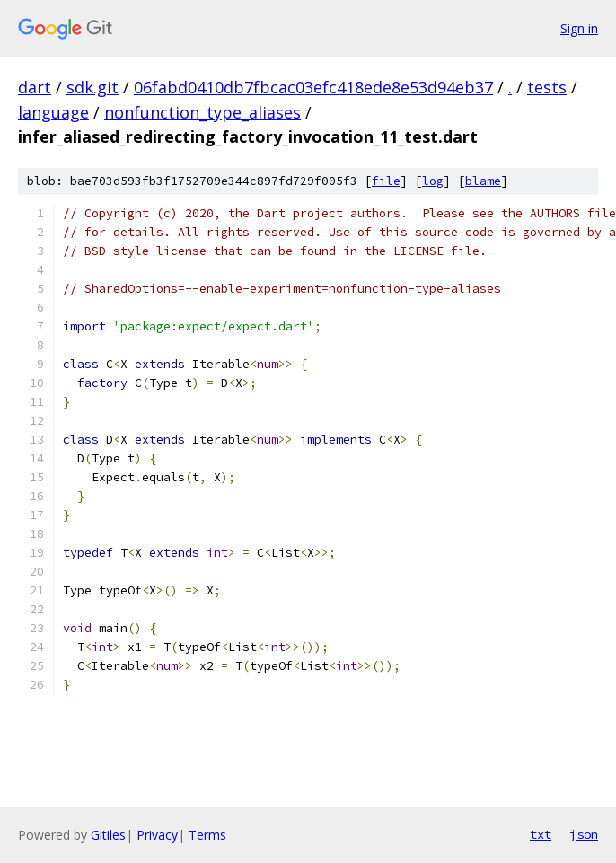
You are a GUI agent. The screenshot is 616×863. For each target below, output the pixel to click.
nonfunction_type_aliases (202, 112)
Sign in (579, 28)
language (53, 112)
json (584, 834)
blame (483, 181)
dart (35, 87)
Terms (207, 835)
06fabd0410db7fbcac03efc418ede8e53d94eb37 (313, 87)
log (433, 181)
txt (541, 834)
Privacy (157, 835)
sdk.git (92, 87)
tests (547, 87)
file (386, 181)
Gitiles (108, 835)
